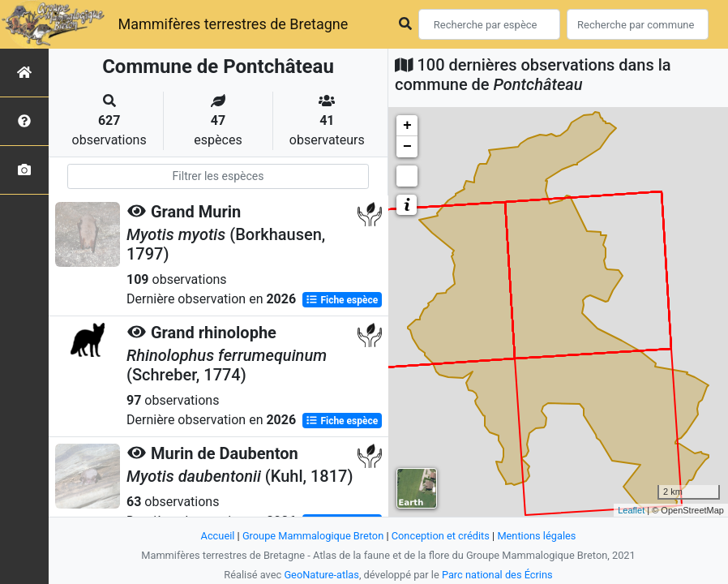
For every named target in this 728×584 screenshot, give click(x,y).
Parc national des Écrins (497, 575)
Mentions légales (536, 536)
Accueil (218, 536)
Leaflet (631, 510)
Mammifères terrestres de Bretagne (233, 24)
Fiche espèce (342, 300)
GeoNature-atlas (321, 575)
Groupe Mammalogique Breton (313, 536)
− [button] (407, 147)
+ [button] (407, 126)
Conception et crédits (441, 536)
